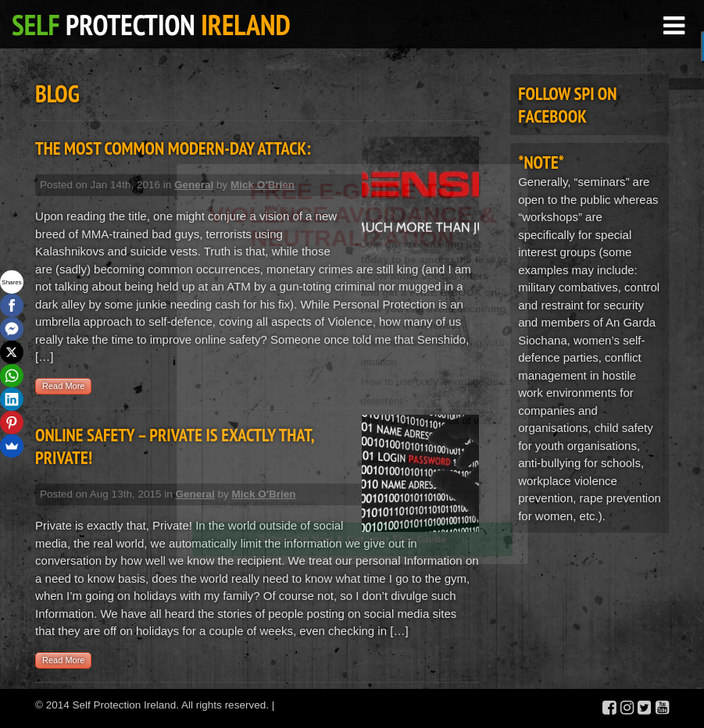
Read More (63, 386)
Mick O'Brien (263, 185)
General (194, 185)
